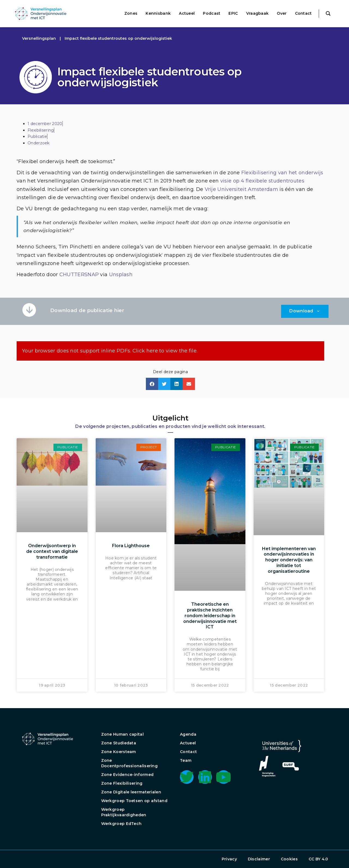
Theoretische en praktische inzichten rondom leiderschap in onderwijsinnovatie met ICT (210, 616)
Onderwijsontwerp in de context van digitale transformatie (52, 551)
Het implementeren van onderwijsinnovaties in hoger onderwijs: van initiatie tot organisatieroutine (289, 560)
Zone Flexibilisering (122, 783)
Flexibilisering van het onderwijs (282, 173)
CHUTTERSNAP (79, 275)
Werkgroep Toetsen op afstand (134, 801)
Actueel (188, 743)
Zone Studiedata (119, 743)
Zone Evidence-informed (127, 775)
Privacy (229, 859)
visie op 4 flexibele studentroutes (262, 181)
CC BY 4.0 (318, 859)
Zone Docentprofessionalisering (130, 763)
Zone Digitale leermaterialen (131, 792)
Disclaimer (259, 859)
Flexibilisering (41, 130)
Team (186, 760)
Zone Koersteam (119, 752)
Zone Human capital (122, 734)
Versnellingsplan (39, 38)
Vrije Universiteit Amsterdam (241, 189)
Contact (188, 752)
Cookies (289, 859)
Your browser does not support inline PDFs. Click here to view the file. (110, 351)
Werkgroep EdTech (121, 824)
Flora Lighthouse (131, 546)
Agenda (188, 734)
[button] (152, 384)
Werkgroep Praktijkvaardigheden (124, 812)
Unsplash (121, 275)
